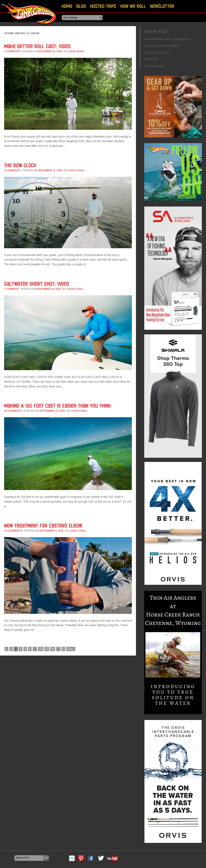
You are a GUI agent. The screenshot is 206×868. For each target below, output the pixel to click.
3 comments (12, 51)
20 (47, 649)
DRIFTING (151, 59)
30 (53, 649)
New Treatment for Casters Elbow (43, 526)
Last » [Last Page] (71, 649)
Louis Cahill (77, 51)
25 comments (13, 411)
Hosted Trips (103, 6)
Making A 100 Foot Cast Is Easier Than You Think (57, 406)
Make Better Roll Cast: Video (37, 46)
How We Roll (133, 6)
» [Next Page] (63, 649)
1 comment (12, 289)
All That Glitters (154, 66)
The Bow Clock (20, 165)
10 (40, 649)
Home (67, 6)
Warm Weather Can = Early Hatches (168, 39)
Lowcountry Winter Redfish (162, 46)
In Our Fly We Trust (157, 53)
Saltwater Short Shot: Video (37, 284)
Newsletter (162, 6)
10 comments (13, 531)
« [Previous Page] (6, 649)
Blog (81, 6)
